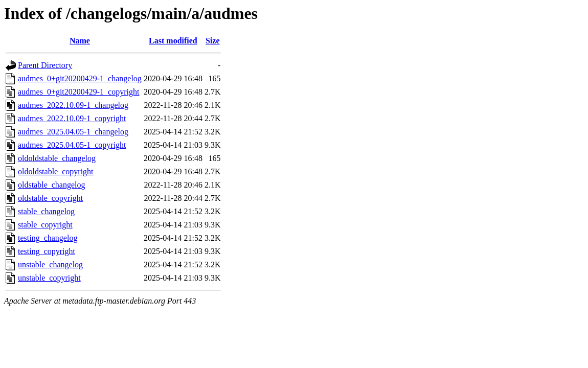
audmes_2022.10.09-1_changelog (73, 105)
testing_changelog (48, 238)
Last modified (173, 41)
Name (80, 41)
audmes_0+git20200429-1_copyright (78, 92)
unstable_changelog (50, 264)
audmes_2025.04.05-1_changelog (73, 132)
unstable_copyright (49, 278)
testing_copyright (47, 251)
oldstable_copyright (50, 198)
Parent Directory (45, 65)
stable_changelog (46, 211)
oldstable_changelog (52, 185)
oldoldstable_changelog (57, 158)
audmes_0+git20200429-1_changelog (80, 78)
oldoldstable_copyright (56, 171)
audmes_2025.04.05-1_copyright (72, 145)
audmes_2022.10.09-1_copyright (72, 118)
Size (213, 41)
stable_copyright (45, 225)
